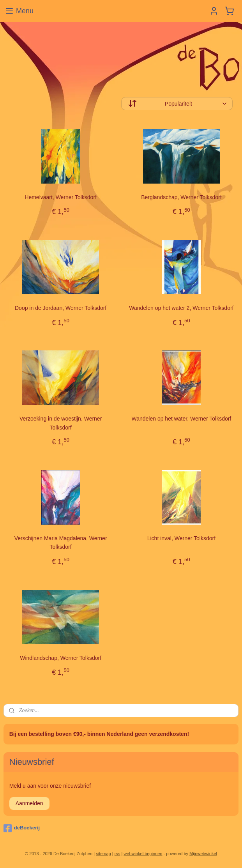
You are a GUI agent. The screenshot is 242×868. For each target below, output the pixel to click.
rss (117, 854)
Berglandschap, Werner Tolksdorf (181, 197)
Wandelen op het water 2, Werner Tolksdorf (181, 308)
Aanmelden (29, 803)
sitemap (103, 854)
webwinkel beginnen (143, 854)
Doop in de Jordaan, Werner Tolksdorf (61, 308)
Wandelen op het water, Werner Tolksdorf (181, 419)
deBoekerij (22, 828)
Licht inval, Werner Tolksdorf (181, 538)
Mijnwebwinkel (203, 854)
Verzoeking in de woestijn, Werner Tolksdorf (61, 423)
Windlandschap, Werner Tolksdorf (61, 658)
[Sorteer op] (177, 104)
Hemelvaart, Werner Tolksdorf (61, 197)
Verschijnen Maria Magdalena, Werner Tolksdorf (61, 543)
